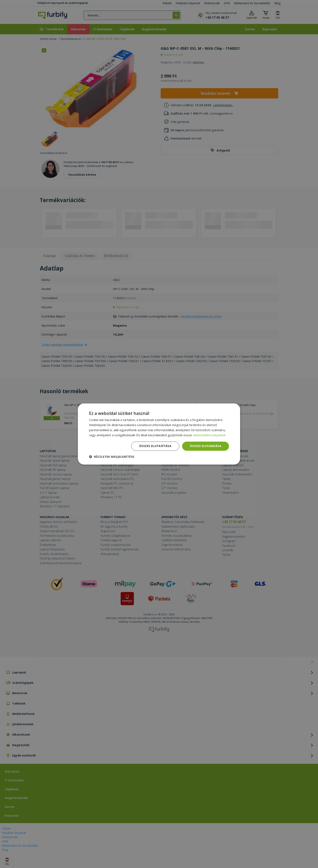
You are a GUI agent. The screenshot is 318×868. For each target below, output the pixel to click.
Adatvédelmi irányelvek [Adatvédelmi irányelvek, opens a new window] (209, 435)
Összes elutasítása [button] (155, 446)
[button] (112, 457)
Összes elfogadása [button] (206, 446)
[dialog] (159, 434)
